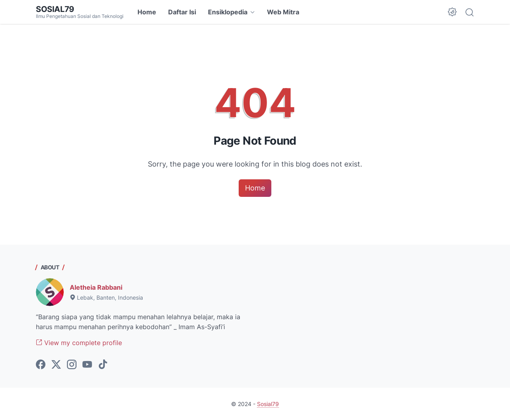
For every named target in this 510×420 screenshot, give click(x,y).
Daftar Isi (182, 12)
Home (147, 12)
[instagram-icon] (72, 365)
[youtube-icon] (87, 365)
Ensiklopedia (228, 12)
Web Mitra (283, 12)
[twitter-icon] (56, 365)
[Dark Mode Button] (452, 12)
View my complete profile (79, 343)
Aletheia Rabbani (96, 287)
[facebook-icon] (41, 365)
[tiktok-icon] (103, 365)
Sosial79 (55, 9)
